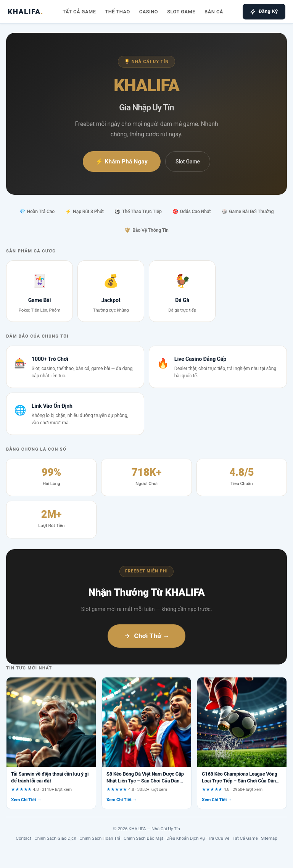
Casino (149, 12)
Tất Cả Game (79, 12)
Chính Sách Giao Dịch (55, 838)
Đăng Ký (264, 11)
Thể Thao (117, 12)
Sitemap (269, 838)
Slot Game (181, 12)
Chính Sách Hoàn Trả (100, 838)
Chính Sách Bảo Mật (143, 838)
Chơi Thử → (147, 636)
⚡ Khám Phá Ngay (122, 162)
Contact (23, 838)
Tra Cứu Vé (219, 838)
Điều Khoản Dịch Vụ (186, 838)
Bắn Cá (214, 12)
